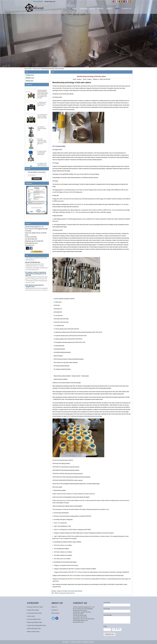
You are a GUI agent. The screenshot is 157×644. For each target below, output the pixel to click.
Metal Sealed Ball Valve (34, 629)
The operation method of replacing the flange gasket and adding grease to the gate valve (36, 274)
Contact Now (37, 251)
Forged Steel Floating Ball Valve (36, 625)
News (117, 9)
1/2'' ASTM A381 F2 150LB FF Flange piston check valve (42, 117)
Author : (75, 79)
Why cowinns (55, 613)
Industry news (36, 69)
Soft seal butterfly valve (34, 619)
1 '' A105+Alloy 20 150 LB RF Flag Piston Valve (42, 105)
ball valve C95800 (61, 146)
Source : (85, 79)
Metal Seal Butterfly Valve (35, 622)
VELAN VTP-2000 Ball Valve (33, 263)
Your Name (107, 603)
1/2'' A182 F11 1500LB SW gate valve (42, 129)
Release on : (96, 79)
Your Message (108, 615)
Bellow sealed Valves (33, 632)
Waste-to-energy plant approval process (65, 593)
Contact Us (127, 9)
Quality (109, 9)
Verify (105, 626)
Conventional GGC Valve (34, 613)
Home (75, 9)
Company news (30, 75)
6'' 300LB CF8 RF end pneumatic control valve (42, 153)
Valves (92, 9)
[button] (76, 66)
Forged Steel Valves (33, 610)
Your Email (107, 609)
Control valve (31, 616)
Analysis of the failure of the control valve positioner (70, 591)
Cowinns (83, 9)
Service (100, 9)
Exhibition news (30, 78)
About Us (54, 607)
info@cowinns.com (50, 2)
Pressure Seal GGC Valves (35, 607)
